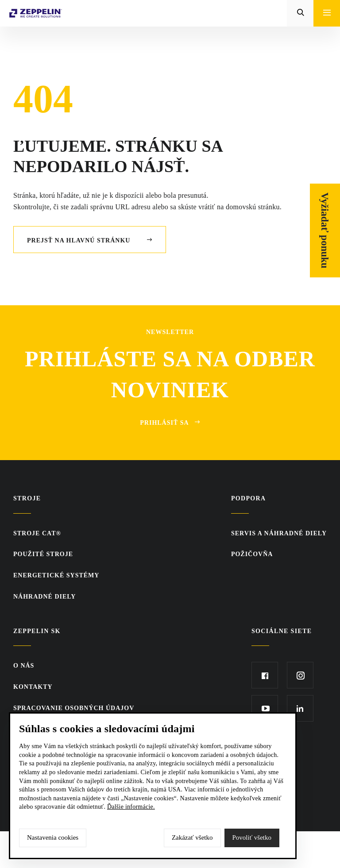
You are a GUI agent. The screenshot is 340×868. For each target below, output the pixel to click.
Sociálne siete (282, 631)
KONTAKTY (33, 687)
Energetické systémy (56, 575)
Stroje (27, 498)
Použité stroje (43, 554)
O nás (24, 666)
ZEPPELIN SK (37, 631)
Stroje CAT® (37, 533)
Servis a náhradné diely (279, 533)
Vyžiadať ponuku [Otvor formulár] (325, 230)
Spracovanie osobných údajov (74, 708)
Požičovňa (252, 554)
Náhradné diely (44, 597)
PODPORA (249, 498)
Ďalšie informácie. (131, 807)
